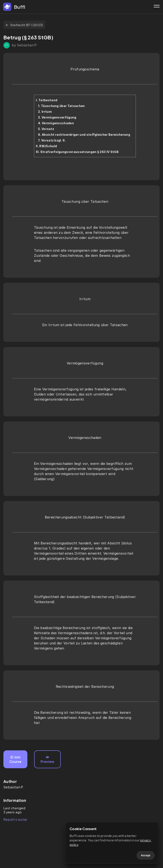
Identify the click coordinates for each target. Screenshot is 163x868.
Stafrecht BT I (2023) (24, 25)
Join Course (15, 759)
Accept (146, 855)
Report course (15, 819)
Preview (47, 760)
